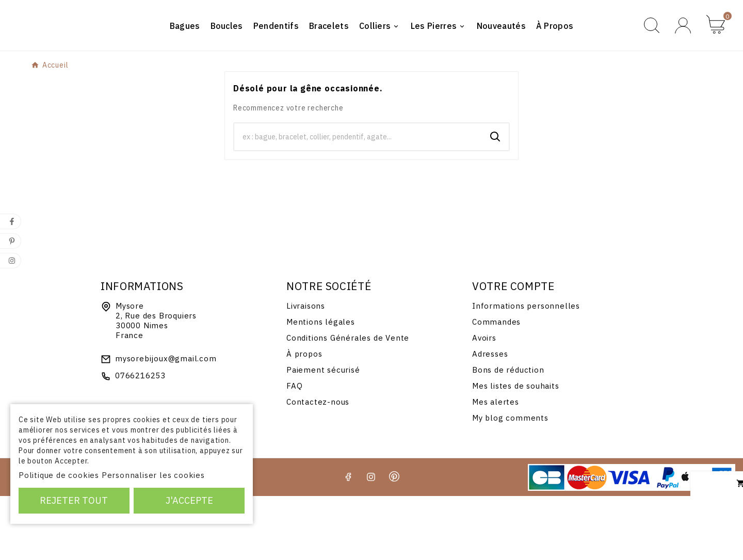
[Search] (495, 201)
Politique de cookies (59, 475)
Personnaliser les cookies (153, 475)
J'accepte (189, 500)
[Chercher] (358, 201)
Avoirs (484, 402)
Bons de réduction (508, 434)
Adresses (490, 418)
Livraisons (306, 370)
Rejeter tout (74, 500)
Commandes (496, 386)
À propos (304, 418)
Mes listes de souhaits (516, 450)
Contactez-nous (318, 466)
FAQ (294, 450)
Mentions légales (321, 386)
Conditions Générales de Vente (348, 402)
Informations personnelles (526, 370)
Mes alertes (496, 466)
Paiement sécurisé (323, 434)
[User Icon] (683, 58)
